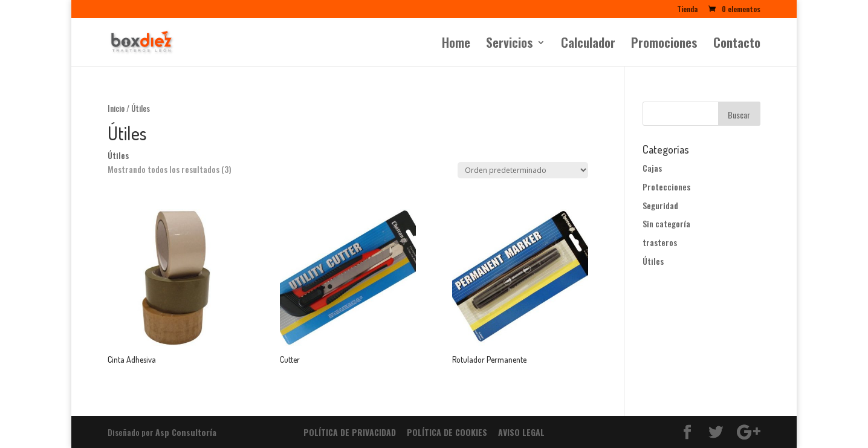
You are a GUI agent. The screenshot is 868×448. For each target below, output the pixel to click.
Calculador (588, 45)
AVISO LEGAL (521, 432)
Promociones (664, 45)
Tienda (687, 10)
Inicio (116, 109)
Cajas (652, 168)
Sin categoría (666, 223)
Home (456, 45)
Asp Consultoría (186, 432)
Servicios (510, 45)
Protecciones (666, 187)
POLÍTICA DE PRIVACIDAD (350, 432)
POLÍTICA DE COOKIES (447, 432)
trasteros (660, 242)
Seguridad (660, 205)
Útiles (653, 261)
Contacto (737, 45)
